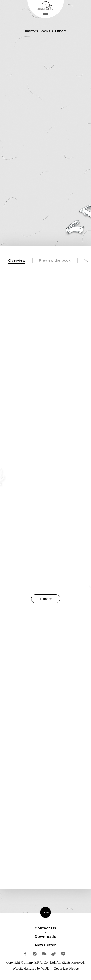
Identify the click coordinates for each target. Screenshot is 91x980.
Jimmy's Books (37, 31)
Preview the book (55, 260)
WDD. (46, 969)
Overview (17, 260)
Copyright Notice (66, 969)
